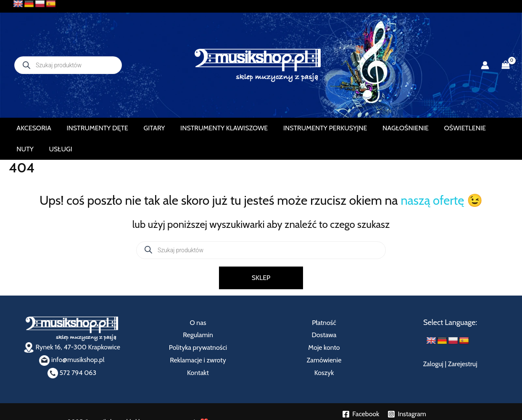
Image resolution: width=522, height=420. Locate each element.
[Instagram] (407, 393)
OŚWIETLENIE (425, 128)
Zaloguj (433, 343)
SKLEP (261, 257)
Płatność (324, 302)
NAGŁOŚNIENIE (373, 128)
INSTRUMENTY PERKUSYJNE (300, 128)
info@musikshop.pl (72, 339)
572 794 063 (72, 352)
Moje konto (324, 326)
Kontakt (198, 352)
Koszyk (324, 352)
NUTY (463, 128)
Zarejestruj (463, 343)
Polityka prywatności (198, 326)
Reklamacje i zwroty (198, 339)
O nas (198, 302)
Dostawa (324, 314)
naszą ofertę (432, 179)
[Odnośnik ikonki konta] (485, 65)
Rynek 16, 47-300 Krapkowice (72, 326)
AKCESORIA (36, 128)
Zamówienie (324, 339)
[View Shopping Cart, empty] (505, 65)
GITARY (143, 128)
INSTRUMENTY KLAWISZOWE (206, 128)
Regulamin (198, 314)
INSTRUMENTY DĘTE (92, 128)
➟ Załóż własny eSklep (384, 410)
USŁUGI (492, 128)
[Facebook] (361, 393)
